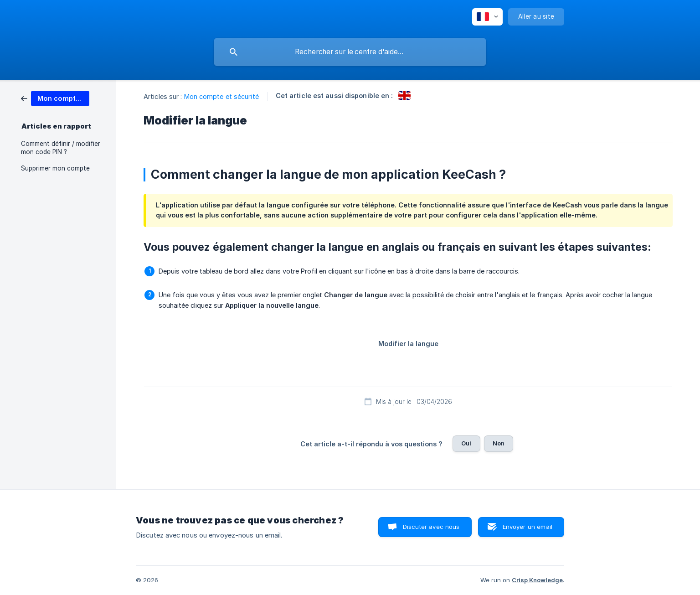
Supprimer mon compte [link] (55, 168)
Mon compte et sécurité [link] (221, 96)
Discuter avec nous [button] (431, 527)
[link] (55, 98)
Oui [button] (466, 443)
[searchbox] (350, 52)
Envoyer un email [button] (528, 527)
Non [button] (499, 443)
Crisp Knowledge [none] (537, 580)
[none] (487, 17)
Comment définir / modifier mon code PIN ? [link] (61, 148)
